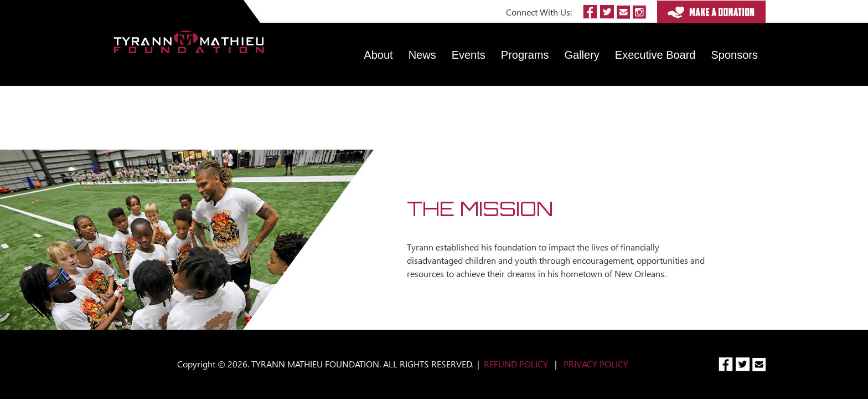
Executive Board (655, 55)
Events (469, 55)
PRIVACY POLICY (596, 364)
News (422, 55)
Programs (525, 55)
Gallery (582, 55)
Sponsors (735, 55)
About (378, 55)
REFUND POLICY (516, 364)
